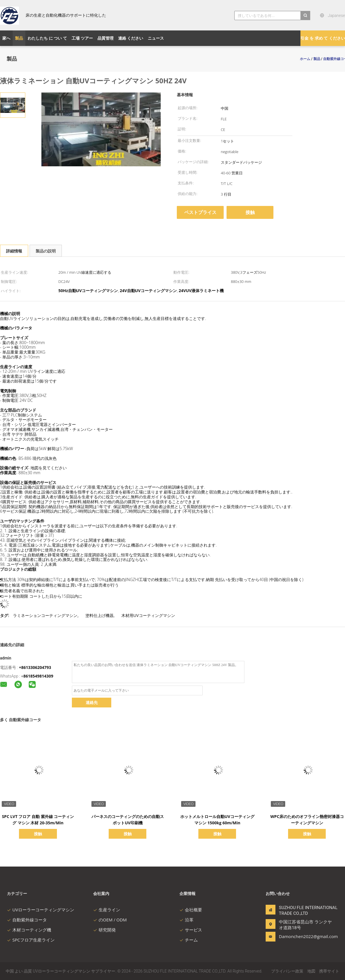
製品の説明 (46, 251)
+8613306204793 (35, 667)
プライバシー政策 (287, 971)
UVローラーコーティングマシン (41, 910)
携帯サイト (329, 971)
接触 (250, 212)
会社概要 (191, 910)
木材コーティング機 (29, 930)
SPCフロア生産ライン (31, 940)
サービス (191, 930)
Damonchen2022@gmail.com (297, 936)
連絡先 (92, 702)
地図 (311, 971)
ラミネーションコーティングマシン (45, 615)
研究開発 (105, 930)
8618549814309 (38, 676)
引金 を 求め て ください (323, 38)
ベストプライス (200, 212)
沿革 (186, 920)
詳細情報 (14, 251)
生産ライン (107, 910)
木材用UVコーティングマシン (148, 615)
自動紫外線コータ (27, 920)
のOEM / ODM (110, 920)
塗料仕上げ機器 (99, 615)
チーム (189, 940)
